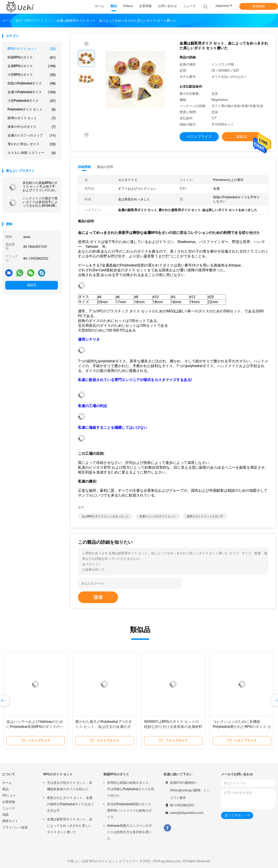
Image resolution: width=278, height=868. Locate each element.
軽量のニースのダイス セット (158, 516)
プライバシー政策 (15, 827)
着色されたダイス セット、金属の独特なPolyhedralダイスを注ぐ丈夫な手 (70, 804)
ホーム (7, 783)
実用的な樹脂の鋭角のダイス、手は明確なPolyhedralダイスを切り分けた (131, 789)
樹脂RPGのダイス (32, 58)
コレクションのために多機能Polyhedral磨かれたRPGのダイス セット (242, 727)
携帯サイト (10, 821)
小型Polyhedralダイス (32, 101)
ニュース (9, 808)
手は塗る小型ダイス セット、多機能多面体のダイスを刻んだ (70, 786)
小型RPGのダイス (32, 75)
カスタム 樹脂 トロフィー (32, 153)
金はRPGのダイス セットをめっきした (105, 516)
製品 (5, 789)
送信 (98, 597)
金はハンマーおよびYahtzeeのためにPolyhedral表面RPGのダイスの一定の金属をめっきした (35, 727)
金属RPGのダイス (32, 66)
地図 (5, 815)
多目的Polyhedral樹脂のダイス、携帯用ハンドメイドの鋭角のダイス (131, 810)
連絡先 (32, 285)
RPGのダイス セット (32, 49)
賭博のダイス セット (32, 118)
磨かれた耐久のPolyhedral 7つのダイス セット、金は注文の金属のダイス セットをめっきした (104, 727)
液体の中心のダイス (32, 127)
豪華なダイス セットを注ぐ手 (205, 516)
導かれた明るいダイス (32, 144)
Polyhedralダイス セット (32, 110)
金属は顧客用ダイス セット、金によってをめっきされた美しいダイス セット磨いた (70, 826)
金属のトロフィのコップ (32, 136)
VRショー (9, 795)
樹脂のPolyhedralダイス (32, 84)
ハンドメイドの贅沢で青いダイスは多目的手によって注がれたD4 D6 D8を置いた (40, 202)
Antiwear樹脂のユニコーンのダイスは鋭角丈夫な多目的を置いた (129, 832)
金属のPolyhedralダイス (32, 92)
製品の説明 (105, 167)
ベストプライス (199, 137)
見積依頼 (259, 6)
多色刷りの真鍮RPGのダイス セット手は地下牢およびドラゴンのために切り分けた (40, 186)
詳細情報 (84, 167)
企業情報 (9, 802)
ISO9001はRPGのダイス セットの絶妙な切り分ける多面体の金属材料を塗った (173, 727)
